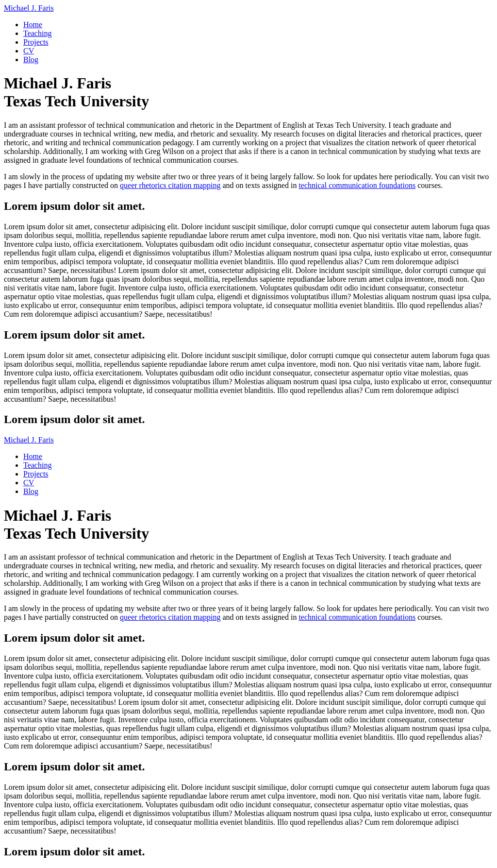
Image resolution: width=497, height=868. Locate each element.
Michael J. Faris (29, 8)
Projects (36, 42)
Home (33, 25)
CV (29, 51)
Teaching (37, 33)
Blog (31, 60)
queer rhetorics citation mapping (170, 185)
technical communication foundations (357, 185)
